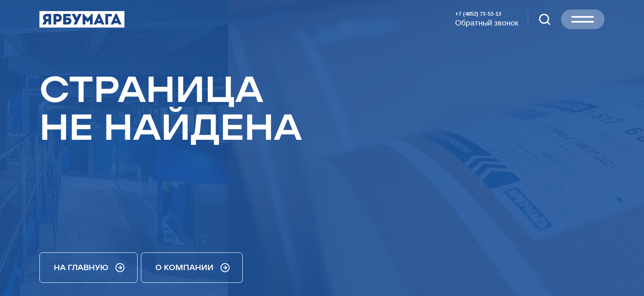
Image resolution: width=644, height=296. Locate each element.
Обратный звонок (487, 23)
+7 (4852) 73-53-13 (478, 14)
